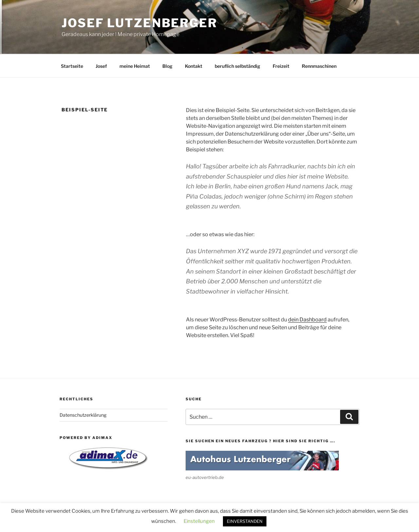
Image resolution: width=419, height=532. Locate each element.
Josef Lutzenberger (139, 23)
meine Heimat (135, 66)
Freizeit (281, 66)
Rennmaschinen (319, 66)
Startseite (72, 66)
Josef (101, 66)
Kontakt (194, 66)
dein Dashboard (307, 320)
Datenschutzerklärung (83, 415)
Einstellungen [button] (199, 521)
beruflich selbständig (237, 66)
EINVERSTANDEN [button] (245, 521)
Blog (167, 66)
